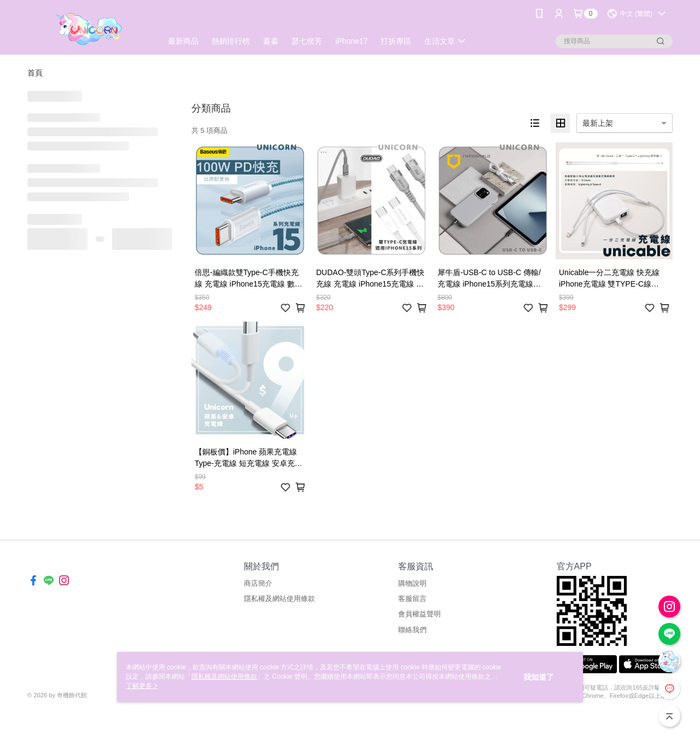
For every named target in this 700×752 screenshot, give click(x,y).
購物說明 (412, 583)
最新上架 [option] (598, 123)
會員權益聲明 (419, 614)
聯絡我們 (412, 630)
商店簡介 (258, 583)
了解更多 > (142, 686)
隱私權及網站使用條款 (279, 599)
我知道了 (539, 677)
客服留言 (412, 599)
